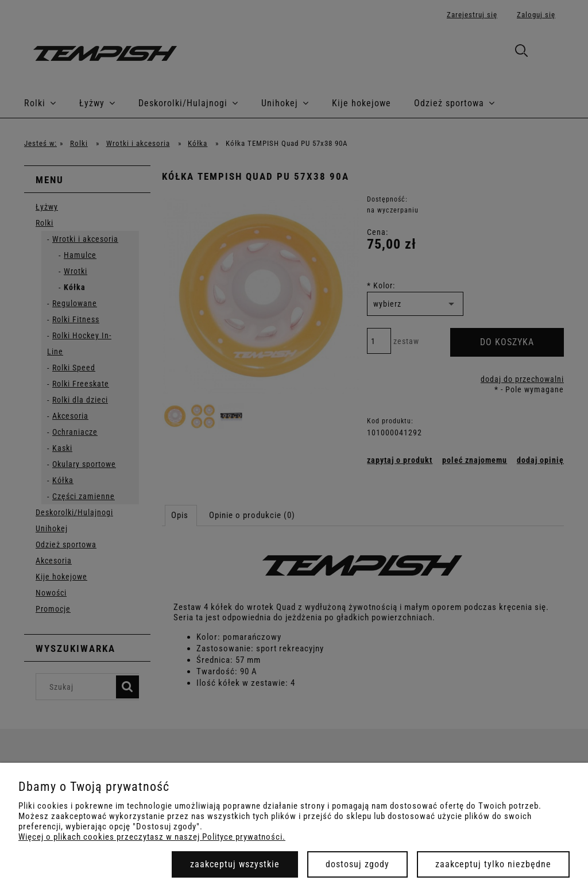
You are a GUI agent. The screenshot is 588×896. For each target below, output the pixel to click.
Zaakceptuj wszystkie (235, 864)
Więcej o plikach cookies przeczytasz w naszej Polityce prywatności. (152, 837)
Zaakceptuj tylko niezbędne (493, 864)
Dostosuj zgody (357, 864)
